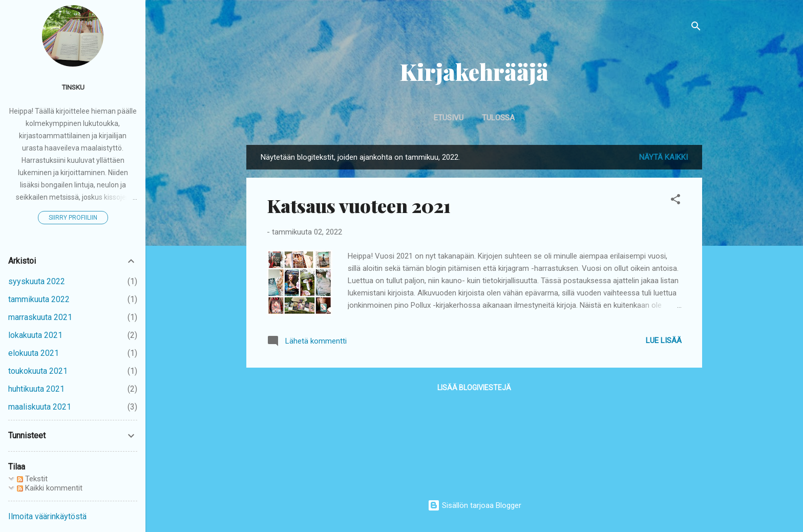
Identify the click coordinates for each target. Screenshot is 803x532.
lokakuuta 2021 (35, 335)
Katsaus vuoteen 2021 (359, 205)
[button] (675, 201)
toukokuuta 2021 (38, 371)
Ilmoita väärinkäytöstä (47, 516)
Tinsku (73, 87)
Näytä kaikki (663, 157)
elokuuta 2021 (34, 353)
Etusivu (449, 118)
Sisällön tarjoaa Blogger (474, 505)
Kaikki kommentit (50, 488)
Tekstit (32, 479)
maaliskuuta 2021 (40, 407)
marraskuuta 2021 (40, 317)
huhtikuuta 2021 (36, 389)
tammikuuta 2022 (39, 299)
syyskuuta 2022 (37, 281)
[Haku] (696, 28)
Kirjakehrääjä (474, 71)
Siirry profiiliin (73, 218)
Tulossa (498, 118)
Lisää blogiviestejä (474, 388)
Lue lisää (664, 341)
